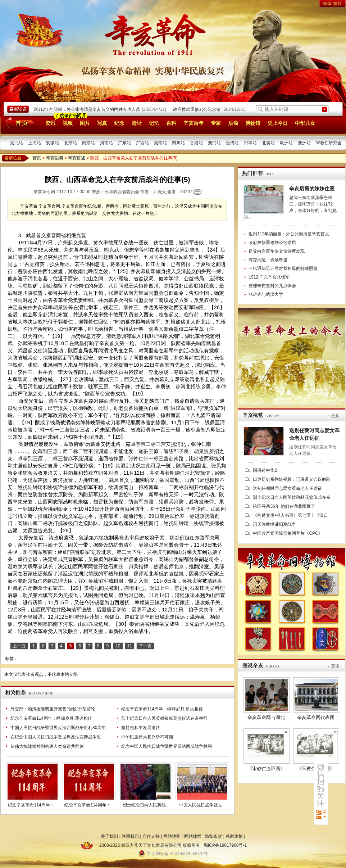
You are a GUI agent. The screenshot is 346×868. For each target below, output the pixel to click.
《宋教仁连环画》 (266, 768)
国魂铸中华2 (265, 470)
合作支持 (151, 836)
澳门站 (214, 143)
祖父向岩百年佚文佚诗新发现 (277, 251)
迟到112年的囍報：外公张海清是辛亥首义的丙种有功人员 (86, 109)
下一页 (145, 646)
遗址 (137, 123)
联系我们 (130, 836)
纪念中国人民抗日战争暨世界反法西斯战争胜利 (167, 746)
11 (130, 646)
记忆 (154, 123)
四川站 (178, 143)
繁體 (337, 4)
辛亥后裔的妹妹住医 (312, 189)
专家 (216, 123)
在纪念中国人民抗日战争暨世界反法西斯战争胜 (56, 737)
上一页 (19, 646)
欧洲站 (286, 143)
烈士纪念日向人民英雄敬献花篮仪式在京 (292, 497)
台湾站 (232, 143)
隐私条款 (213, 836)
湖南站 (160, 143)
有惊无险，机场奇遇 (268, 260)
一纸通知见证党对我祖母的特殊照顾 (283, 268)
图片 (85, 123)
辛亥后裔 (55, 158)
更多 (335, 416)
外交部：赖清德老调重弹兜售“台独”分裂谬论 (53, 709)
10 (118, 646)
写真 (102, 123)
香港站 (196, 143)
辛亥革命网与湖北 (266, 717)
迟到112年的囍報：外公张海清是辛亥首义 (289, 234)
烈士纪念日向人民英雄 (144, 805)
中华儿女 (305, 123)
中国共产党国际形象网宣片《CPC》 (288, 533)
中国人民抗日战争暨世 (201, 805)
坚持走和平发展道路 (141, 728)
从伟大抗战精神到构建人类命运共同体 (47, 746)
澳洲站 (304, 143)
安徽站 (53, 143)
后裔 (233, 123)
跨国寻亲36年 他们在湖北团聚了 (284, 506)
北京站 (70, 143)
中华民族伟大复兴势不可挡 (147, 737)
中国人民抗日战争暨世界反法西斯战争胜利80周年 (58, 728)
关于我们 (109, 836)
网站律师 (193, 836)
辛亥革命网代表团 (316, 717)
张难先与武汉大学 (266, 294)
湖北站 (17, 143)
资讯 (50, 123)
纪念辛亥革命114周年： (31, 805)
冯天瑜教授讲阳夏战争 (274, 524)
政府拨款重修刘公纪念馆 (199, 109)
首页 (19, 123)
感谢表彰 (234, 836)
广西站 (142, 143)
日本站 (250, 143)
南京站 (88, 143)
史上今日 (278, 123)
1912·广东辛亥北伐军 (269, 277)
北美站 (268, 143)
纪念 (119, 123)
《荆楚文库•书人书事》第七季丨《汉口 (290, 515)
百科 (171, 123)
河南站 (106, 143)
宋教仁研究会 (329, 143)
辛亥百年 (194, 123)
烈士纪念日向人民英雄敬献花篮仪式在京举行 (164, 718)
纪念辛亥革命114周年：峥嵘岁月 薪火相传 (162, 709)
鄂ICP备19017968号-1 (225, 845)
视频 (68, 123)
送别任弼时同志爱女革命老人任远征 (287, 488)
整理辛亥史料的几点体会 (272, 286)
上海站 (35, 143)
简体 (327, 4)
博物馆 (253, 123)
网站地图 (172, 836)
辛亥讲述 (77, 158)
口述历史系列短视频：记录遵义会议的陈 (292, 479)
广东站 (124, 143)
